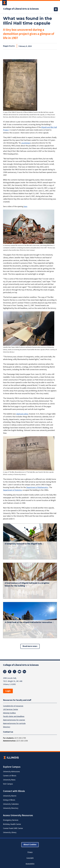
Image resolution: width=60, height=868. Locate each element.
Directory (7, 727)
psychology (26, 143)
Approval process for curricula (14, 723)
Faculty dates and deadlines (14, 716)
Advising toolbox (9, 713)
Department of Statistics (13, 490)
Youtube (19, 672)
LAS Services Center (11, 709)
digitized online (22, 414)
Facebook (10, 672)
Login (8, 691)
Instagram (5, 672)
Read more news (30, 646)
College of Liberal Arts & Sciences (21, 9)
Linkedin (24, 672)
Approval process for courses (14, 720)
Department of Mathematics (37, 487)
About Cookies (30, 844)
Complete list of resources (13, 706)
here (25, 207)
